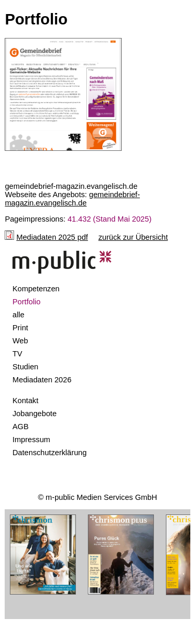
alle (18, 315)
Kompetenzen (36, 289)
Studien (25, 367)
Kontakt (25, 401)
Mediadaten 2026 (42, 380)
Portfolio (27, 302)
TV (17, 354)
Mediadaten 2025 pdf (52, 237)
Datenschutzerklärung (50, 453)
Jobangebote (35, 414)
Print (20, 328)
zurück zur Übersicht (133, 237)
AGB (21, 427)
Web (20, 341)
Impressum (31, 440)
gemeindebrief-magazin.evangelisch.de (72, 199)
